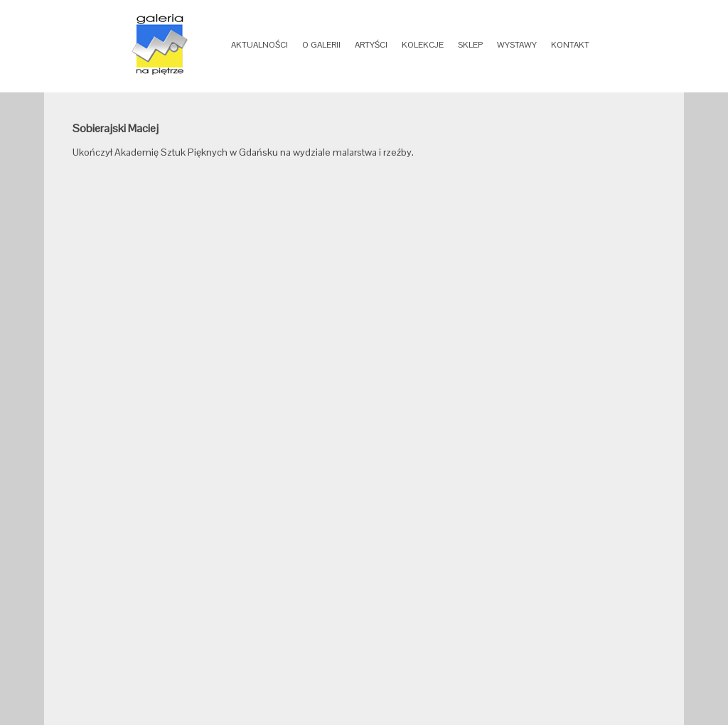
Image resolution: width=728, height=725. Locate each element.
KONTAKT (570, 45)
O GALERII (321, 45)
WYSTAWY (517, 45)
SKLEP (470, 45)
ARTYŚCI (371, 45)
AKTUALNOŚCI (259, 45)
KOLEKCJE (423, 45)
